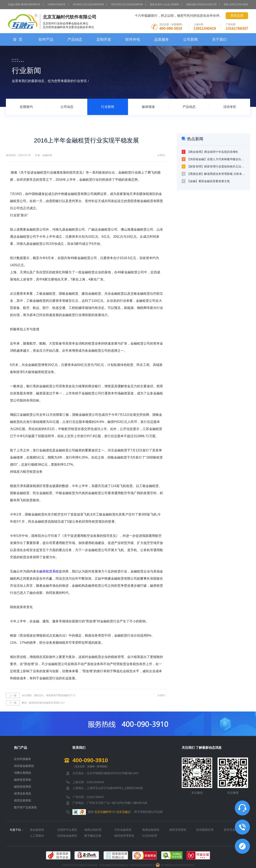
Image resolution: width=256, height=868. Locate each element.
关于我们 (219, 39)
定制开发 (104, 39)
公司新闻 (190, 39)
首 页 (18, 39)
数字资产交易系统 (25, 807)
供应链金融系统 (24, 766)
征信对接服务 (23, 759)
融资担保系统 (23, 787)
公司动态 (67, 107)
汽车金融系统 (123, 830)
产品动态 (75, 39)
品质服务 (162, 39)
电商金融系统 (151, 830)
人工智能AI (37, 836)
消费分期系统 (23, 773)
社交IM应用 (150, 836)
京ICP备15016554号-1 (142, 865)
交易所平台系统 (67, 830)
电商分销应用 (93, 830)
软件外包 (133, 39)
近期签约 (26, 107)
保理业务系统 (23, 794)
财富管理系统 (178, 830)
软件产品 (46, 39)
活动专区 (230, 107)
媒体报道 (148, 107)
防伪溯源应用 (205, 830)
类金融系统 (37, 830)
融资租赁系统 (49, 571)
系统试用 (237, 16)
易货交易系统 (23, 800)
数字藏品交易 (93, 836)
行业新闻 (108, 107)
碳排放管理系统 (124, 836)
